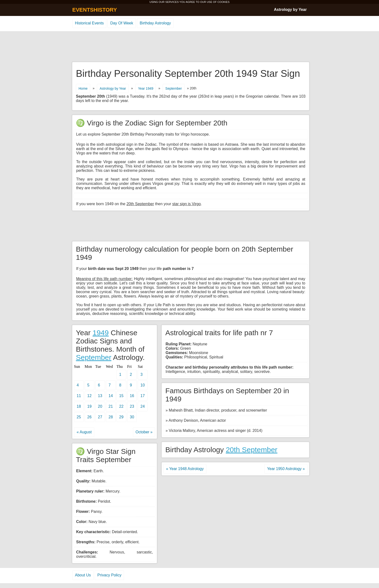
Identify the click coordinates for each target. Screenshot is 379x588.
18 (79, 406)
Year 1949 (146, 88)
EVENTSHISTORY (95, 10)
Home (83, 88)
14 (111, 396)
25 (79, 417)
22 (121, 406)
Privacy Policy (109, 575)
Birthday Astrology (155, 23)
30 (132, 417)
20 (100, 406)
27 (100, 417)
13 (100, 396)
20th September (251, 450)
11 (79, 396)
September (174, 88)
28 (111, 417)
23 (132, 406)
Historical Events (89, 23)
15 (121, 396)
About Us (83, 575)
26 (89, 417)
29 (121, 417)
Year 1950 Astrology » (286, 469)
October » (144, 432)
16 (132, 396)
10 (143, 385)
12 (89, 396)
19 (89, 406)
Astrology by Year (290, 10)
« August (84, 432)
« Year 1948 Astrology (185, 469)
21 (111, 406)
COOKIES (223, 2)
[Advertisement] (189, 47)
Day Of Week (122, 23)
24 (143, 406)
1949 (101, 333)
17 (143, 396)
